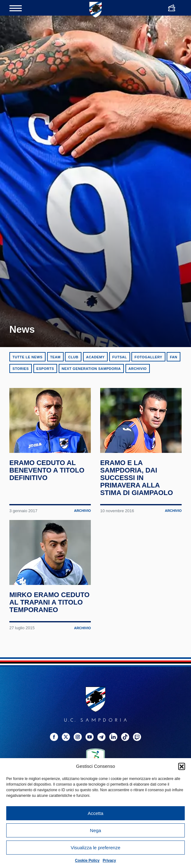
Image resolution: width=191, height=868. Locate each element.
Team (55, 357)
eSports (45, 369)
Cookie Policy (87, 861)
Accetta (95, 813)
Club (73, 357)
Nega (95, 830)
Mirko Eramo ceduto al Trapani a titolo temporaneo (49, 647)
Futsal (120, 357)
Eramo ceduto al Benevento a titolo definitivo (48, 493)
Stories (21, 369)
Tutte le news (27, 357)
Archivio (138, 369)
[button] (182, 766)
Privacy (109, 861)
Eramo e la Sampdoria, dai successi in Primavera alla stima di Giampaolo (137, 500)
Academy (95, 357)
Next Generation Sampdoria (91, 369)
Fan (174, 357)
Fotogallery (148, 357)
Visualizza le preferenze (96, 848)
